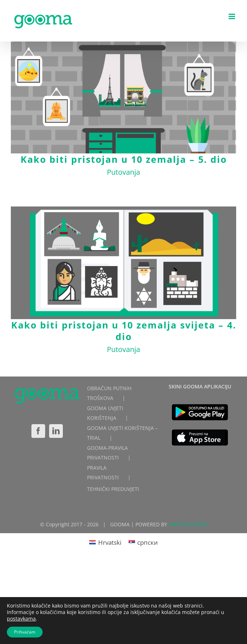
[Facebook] (38, 431)
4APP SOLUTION (188, 524)
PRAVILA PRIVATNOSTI (103, 473)
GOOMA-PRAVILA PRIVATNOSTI (107, 453)
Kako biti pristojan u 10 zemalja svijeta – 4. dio (124, 331)
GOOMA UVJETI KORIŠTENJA (105, 413)
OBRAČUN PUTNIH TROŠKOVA (109, 393)
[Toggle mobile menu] (232, 16)
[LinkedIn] (56, 431)
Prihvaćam (25, 632)
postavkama (21, 619)
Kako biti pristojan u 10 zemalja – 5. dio (124, 159)
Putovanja (123, 172)
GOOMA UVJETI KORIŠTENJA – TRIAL (122, 433)
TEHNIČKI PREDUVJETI (113, 489)
